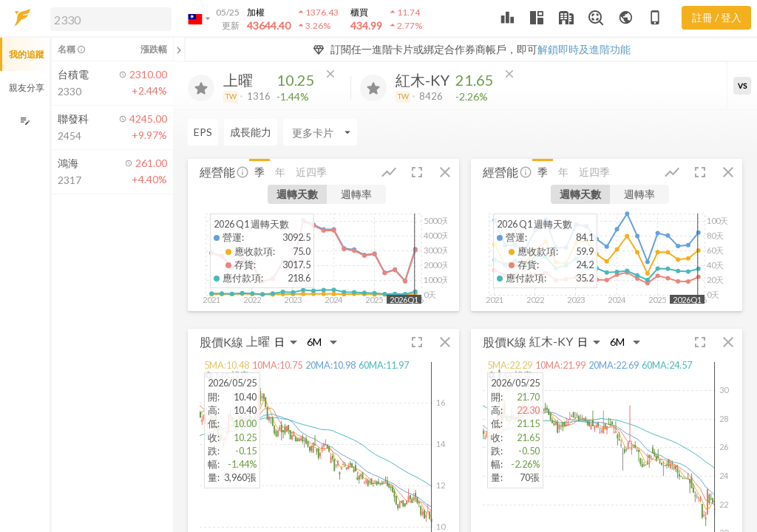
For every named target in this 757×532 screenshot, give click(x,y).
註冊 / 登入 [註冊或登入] (717, 17)
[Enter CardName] (320, 132)
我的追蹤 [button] (27, 54)
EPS (203, 132)
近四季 (311, 172)
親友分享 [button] (27, 88)
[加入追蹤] (201, 88)
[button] (108, 18)
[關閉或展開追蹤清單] (179, 50)
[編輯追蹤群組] (25, 121)
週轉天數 (297, 194)
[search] (111, 19)
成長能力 (251, 132)
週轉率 (356, 194)
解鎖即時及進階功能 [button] (584, 49)
